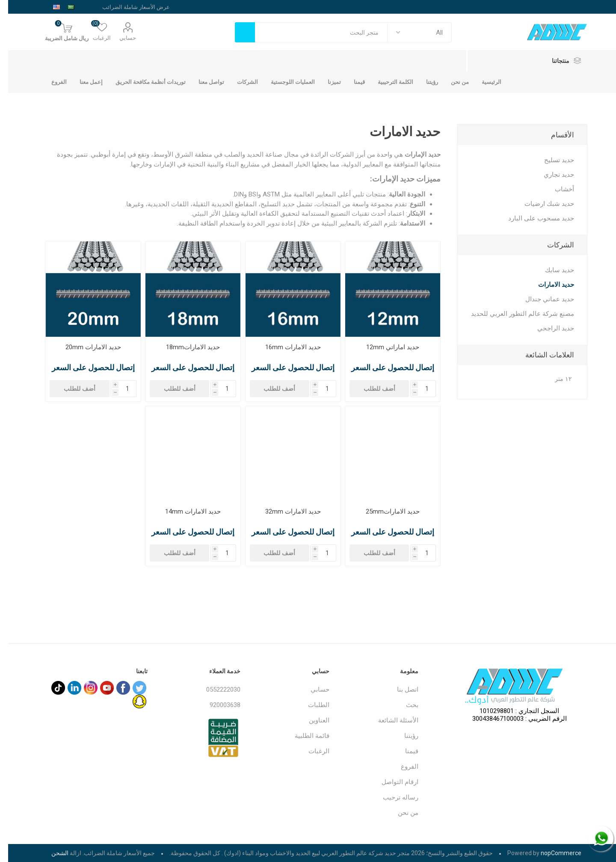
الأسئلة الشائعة (390, 720)
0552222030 (215, 690)
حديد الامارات (548, 285)
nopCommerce (553, 853)
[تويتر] (131, 688)
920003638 (217, 705)
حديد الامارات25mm (385, 511)
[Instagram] (83, 688)
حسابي (120, 38)
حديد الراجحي (548, 328)
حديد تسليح (551, 160)
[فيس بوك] (115, 688)
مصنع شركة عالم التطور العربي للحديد (514, 314)
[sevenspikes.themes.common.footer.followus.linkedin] (66, 688)
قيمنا (404, 751)
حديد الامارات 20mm (85, 347)
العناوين (311, 720)
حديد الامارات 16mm (285, 347)
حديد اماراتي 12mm (385, 347)
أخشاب (556, 189)
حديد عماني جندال (542, 299)
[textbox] (313, 32)
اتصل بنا (400, 690)
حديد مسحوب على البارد (533, 218)
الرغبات (311, 751)
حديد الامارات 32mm (285, 511)
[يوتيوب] (99, 688)
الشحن (52, 853)
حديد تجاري (551, 175)
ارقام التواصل (392, 782)
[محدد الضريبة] (120, 7)
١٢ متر (555, 379)
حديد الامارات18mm (185, 347)
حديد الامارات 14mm (185, 511)
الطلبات (311, 705)
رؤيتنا (403, 736)
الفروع (401, 767)
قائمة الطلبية (304, 736)
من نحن (400, 813)
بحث (404, 705)
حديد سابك (551, 270)
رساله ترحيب (392, 797)
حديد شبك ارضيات (541, 204)
